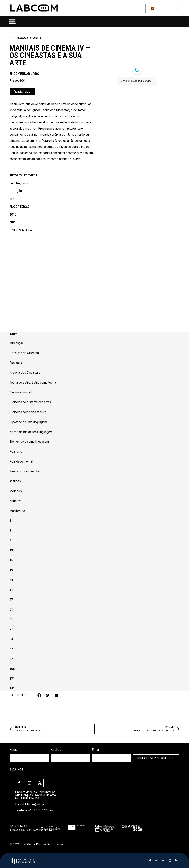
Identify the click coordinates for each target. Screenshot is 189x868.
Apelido (56, 750)
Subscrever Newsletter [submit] (156, 758)
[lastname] (70, 758)
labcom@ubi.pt (35, 804)
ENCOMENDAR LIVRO (24, 74)
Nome (14, 750)
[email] (111, 758)
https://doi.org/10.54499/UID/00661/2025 (32, 830)
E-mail (96, 750)
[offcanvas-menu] (178, 8)
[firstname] (29, 758)
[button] (12, 22)
